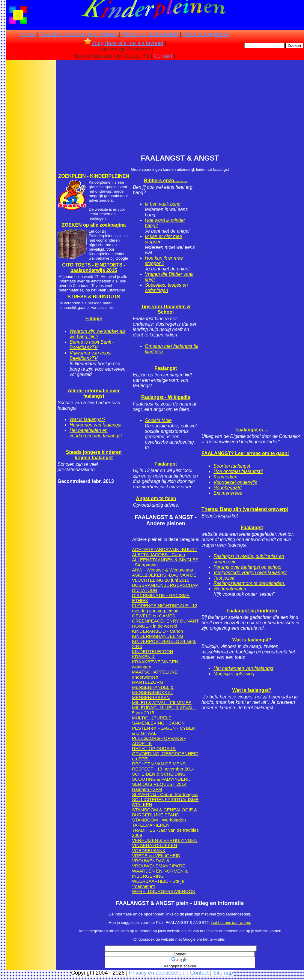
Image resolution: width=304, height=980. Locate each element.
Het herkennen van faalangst (243, 668)
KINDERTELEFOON (152, 651)
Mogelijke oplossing (234, 674)
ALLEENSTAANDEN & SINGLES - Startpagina (165, 562)
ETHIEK (140, 600)
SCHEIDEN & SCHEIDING (159, 774)
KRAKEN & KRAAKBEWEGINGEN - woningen (156, 662)
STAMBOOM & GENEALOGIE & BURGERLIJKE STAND (164, 812)
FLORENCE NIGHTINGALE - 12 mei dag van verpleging (165, 608)
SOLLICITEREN (148, 799)
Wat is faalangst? (87, 419)
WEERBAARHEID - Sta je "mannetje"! (158, 884)
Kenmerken (225, 477)
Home (28, 34)
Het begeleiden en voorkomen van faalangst (96, 433)
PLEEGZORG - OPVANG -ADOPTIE (159, 741)
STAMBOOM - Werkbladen (159, 820)
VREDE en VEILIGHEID (156, 856)
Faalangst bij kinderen (252, 611)
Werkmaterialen (230, 589)
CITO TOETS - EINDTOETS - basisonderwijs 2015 (94, 268)
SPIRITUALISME (182, 799)
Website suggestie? (206, 34)
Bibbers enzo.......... (166, 181)
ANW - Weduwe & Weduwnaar (163, 570)
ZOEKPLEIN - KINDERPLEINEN (94, 176)
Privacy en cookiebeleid (150, 34)
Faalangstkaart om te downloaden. (249, 583)
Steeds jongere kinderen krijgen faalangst (94, 455)
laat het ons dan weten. (231, 923)
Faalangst (166, 368)
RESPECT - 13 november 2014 (163, 769)
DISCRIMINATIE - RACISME (161, 595)
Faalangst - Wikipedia (166, 397)
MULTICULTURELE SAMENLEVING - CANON (158, 720)
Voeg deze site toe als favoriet (124, 43)
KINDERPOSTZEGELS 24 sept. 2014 (164, 644)
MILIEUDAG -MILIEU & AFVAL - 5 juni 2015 (164, 710)
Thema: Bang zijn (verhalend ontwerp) (245, 509)
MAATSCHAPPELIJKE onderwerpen (155, 674)
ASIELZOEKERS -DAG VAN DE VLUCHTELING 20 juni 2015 (164, 577)
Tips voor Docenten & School (166, 309)
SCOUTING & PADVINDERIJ (161, 779)
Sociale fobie (158, 420)
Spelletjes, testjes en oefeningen (166, 288)
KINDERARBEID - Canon (157, 631)
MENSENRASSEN (151, 697)
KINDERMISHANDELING (158, 636)
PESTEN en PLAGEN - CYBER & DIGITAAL (164, 731)
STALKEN (142, 805)
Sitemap (223, 973)
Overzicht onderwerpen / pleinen (78, 34)
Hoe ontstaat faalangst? (238, 471)
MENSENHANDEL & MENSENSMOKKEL (153, 690)
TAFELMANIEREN (151, 825)
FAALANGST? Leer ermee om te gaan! (245, 453)
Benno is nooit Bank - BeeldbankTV (92, 345)
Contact (163, 56)
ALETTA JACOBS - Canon (158, 555)
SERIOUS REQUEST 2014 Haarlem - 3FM (159, 787)
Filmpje (94, 319)
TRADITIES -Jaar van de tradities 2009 (165, 833)
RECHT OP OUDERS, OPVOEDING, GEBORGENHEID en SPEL (165, 754)
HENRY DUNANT (181, 621)
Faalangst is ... (252, 430)
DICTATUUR (145, 590)
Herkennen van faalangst (95, 425)
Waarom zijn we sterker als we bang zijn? (98, 334)
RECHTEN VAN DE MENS (159, 764)
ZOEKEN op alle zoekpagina (94, 225)
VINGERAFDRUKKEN (154, 845)
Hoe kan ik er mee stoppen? (164, 261)
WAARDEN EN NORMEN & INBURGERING (160, 873)
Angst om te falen (156, 498)
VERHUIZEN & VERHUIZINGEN (165, 840)
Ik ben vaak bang (163, 204)
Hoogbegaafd (228, 488)
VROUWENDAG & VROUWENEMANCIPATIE (159, 863)
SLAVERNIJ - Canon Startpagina (165, 794)
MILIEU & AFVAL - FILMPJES (162, 703)
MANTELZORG (148, 682)
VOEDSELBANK (149, 850)
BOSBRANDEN (148, 585)
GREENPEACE (148, 621)
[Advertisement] (31, 156)
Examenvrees (228, 493)
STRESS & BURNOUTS (94, 297)
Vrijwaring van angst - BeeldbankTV (92, 356)
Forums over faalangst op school (247, 567)
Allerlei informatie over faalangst (94, 393)
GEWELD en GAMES (153, 616)
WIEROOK (185, 891)
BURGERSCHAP (181, 585)
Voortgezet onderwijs (235, 482)
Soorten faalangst (232, 466)
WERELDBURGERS (153, 891)
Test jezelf (224, 578)
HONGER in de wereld (155, 626)
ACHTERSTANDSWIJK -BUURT (165, 549)
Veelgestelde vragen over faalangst (250, 573)
